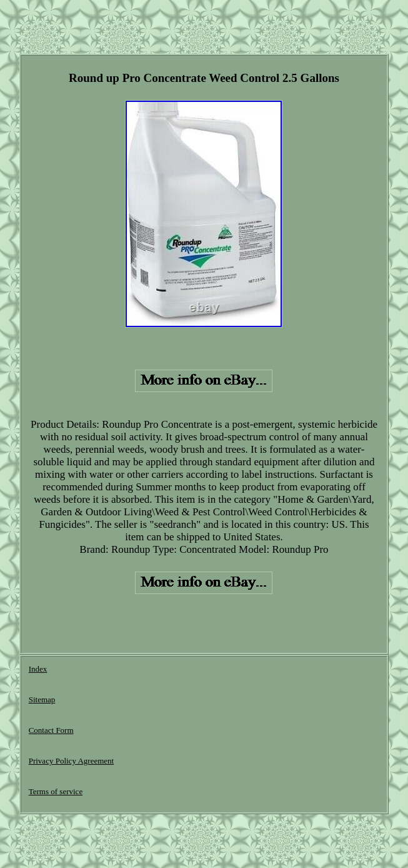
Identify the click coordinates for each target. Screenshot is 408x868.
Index (38, 669)
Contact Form (51, 730)
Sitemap (42, 699)
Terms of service (56, 791)
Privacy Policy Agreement (71, 761)
